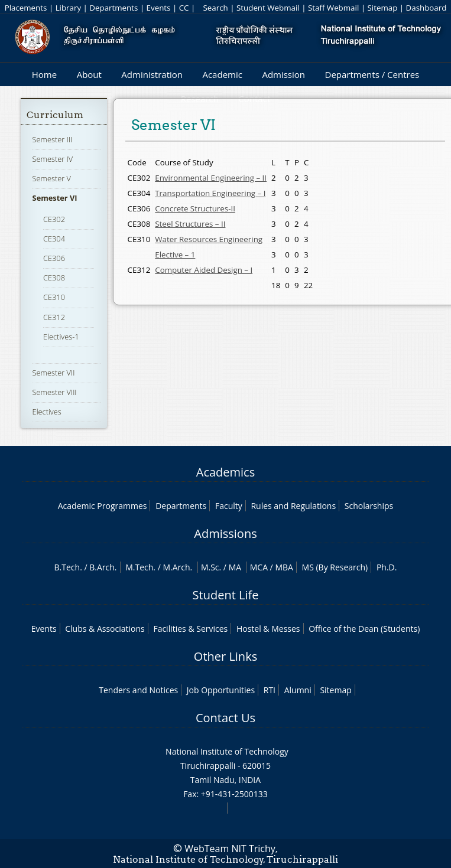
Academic (222, 74)
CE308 (54, 278)
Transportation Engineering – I (210, 193)
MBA (284, 567)
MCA (259, 567)
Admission (283, 74)
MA (235, 567)
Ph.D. (387, 567)
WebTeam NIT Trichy (230, 849)
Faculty (229, 506)
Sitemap (383, 8)
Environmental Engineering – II (211, 178)
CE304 (54, 239)
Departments (113, 8)
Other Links (225, 656)
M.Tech (139, 567)
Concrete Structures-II (195, 208)
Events (159, 8)
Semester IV (53, 159)
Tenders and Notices (138, 690)
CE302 (54, 219)
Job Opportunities (221, 690)
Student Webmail (268, 8)
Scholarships (369, 506)
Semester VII (54, 373)
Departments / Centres (372, 74)
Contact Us (225, 718)
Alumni (298, 690)
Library (68, 8)
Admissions (225, 533)
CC (184, 8)
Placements (26, 8)
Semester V (52, 178)
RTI (270, 690)
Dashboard (426, 8)
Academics (225, 472)
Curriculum (55, 115)
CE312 (54, 317)
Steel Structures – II (190, 224)
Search (216, 8)
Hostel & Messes (268, 629)
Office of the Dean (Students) (364, 629)
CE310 (54, 297)
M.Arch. (177, 567)
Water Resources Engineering (209, 239)
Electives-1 (61, 337)
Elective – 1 (175, 254)
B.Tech (67, 567)
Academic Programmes (103, 506)
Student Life (226, 595)
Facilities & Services (190, 629)
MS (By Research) (335, 567)
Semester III (53, 139)
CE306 (54, 258)
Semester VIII (55, 392)
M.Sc (210, 567)
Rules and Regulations (293, 506)
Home (44, 74)
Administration (152, 74)
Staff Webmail (333, 8)
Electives (47, 412)
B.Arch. (103, 567)
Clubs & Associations (105, 629)
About (89, 74)
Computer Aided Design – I (204, 270)
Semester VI (55, 198)
